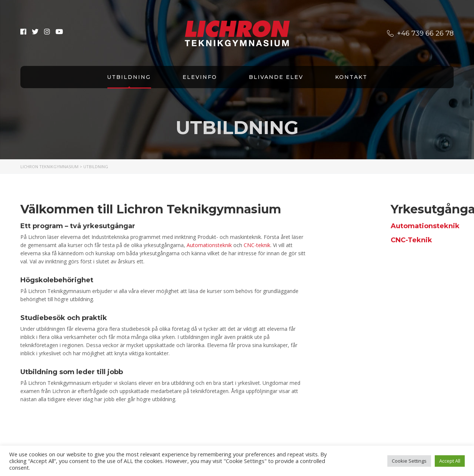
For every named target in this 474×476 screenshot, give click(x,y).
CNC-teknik (257, 245)
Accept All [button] (450, 461)
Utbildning (129, 77)
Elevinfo (200, 77)
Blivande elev (276, 77)
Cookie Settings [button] (409, 461)
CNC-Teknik (411, 240)
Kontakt (351, 77)
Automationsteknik (209, 245)
